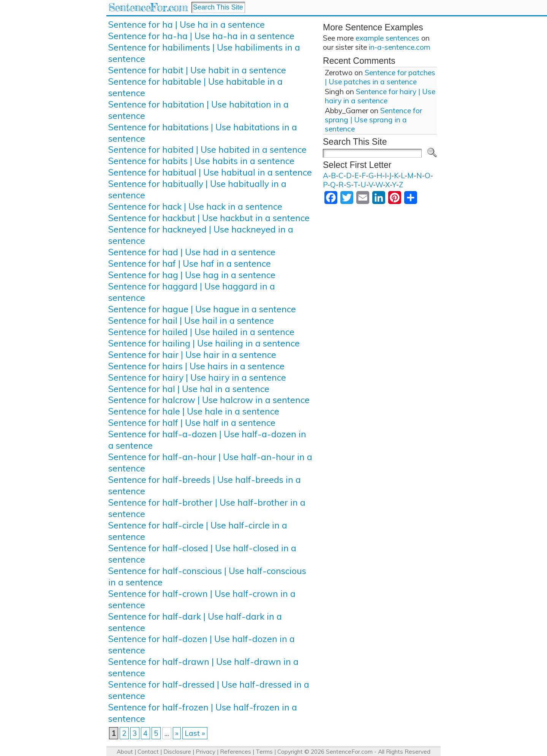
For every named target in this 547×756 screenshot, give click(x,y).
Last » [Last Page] (195, 733)
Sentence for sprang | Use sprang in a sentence (373, 120)
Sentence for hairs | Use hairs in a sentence (196, 366)
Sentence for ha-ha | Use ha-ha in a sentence (201, 36)
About (125, 752)
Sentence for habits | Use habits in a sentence (201, 161)
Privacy (206, 752)
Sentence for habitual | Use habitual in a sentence (210, 172)
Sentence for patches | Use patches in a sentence (380, 77)
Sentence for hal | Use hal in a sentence (189, 389)
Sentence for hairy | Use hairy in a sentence (197, 377)
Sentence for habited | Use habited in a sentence (207, 149)
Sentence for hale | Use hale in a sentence (194, 411)
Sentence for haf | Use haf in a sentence (190, 263)
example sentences (387, 38)
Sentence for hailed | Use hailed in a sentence (201, 332)
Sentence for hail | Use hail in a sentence (191, 320)
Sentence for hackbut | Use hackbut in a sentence (209, 218)
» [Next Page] (177, 733)
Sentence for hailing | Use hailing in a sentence (204, 343)
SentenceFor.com (148, 7)
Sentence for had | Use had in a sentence (192, 252)
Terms (264, 752)
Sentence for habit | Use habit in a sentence (197, 70)
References (236, 752)
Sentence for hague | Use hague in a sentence (202, 309)
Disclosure (177, 752)
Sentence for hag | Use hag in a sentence (192, 275)
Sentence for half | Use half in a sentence (192, 423)
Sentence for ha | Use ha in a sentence (187, 25)
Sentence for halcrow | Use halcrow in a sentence (209, 400)
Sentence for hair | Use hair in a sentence (192, 355)
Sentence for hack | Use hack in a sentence (195, 206)
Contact (148, 752)
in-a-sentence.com (400, 47)
